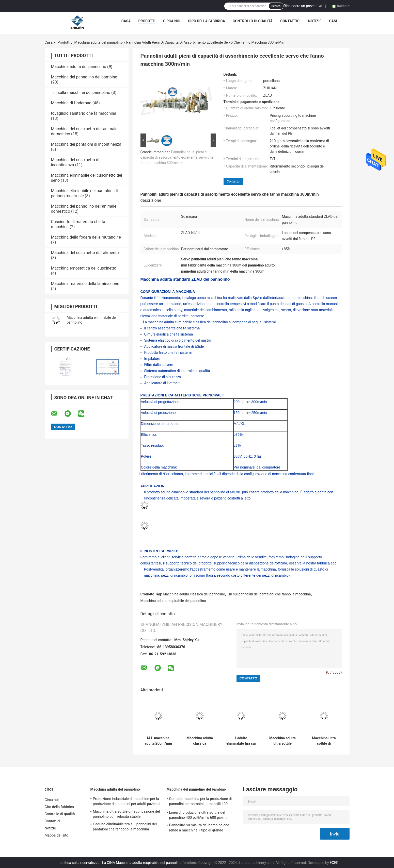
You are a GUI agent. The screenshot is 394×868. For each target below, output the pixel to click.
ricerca (276, 6)
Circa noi (172, 21)
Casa (126, 21)
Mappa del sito (57, 835)
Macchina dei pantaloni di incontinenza (86, 144)
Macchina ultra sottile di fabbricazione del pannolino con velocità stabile (324, 741)
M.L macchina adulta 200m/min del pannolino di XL (158, 741)
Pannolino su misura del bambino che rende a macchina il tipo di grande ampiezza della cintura (199, 828)
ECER (334, 863)
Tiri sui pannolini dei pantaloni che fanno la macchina (269, 594)
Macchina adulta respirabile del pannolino (173, 601)
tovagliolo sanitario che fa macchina (84, 113)
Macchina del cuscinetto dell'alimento (85, 253)
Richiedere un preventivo (303, 6)
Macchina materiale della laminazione (85, 284)
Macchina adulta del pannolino (98, 42)
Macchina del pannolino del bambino (84, 77)
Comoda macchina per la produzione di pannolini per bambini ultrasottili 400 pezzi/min (201, 802)
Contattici (290, 21)
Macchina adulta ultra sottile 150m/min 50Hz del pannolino (282, 741)
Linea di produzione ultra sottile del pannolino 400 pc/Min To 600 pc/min (199, 815)
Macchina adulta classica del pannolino (194, 594)
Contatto (233, 181)
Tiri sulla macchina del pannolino (81, 93)
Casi (333, 21)
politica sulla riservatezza (79, 863)
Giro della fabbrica (207, 21)
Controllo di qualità (253, 21)
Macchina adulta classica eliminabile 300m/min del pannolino (200, 741)
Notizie (315, 21)
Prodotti (147, 21)
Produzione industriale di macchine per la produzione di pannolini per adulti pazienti (126, 801)
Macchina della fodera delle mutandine (86, 237)
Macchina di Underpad (71, 103)
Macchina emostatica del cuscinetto (84, 268)
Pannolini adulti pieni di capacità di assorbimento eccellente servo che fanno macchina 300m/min (177, 157)
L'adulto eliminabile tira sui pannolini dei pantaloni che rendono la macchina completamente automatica (241, 741)
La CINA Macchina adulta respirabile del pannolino (142, 863)
